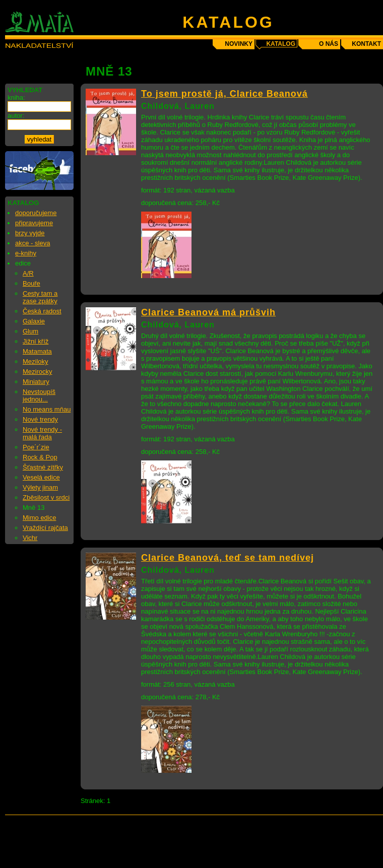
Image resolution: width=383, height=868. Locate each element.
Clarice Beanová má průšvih (208, 312)
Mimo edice (39, 518)
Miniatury (36, 382)
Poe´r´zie (36, 447)
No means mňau (47, 409)
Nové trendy (40, 419)
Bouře (31, 283)
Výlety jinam (40, 487)
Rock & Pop (40, 457)
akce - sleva (33, 243)
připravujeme (34, 223)
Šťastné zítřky (43, 467)
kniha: (16, 97)
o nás (329, 44)
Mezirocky (38, 372)
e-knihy (26, 253)
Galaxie (34, 321)
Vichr (30, 538)
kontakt (366, 44)
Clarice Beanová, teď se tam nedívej (228, 558)
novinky (239, 44)
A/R (28, 273)
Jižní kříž (36, 341)
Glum (30, 331)
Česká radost (42, 311)
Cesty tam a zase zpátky (40, 297)
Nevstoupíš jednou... (39, 395)
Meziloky (36, 361)
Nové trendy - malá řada (42, 433)
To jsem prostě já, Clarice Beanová (225, 94)
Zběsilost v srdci (46, 497)
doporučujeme (36, 213)
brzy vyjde (30, 233)
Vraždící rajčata (45, 528)
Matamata (37, 351)
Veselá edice (41, 477)
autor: (16, 116)
